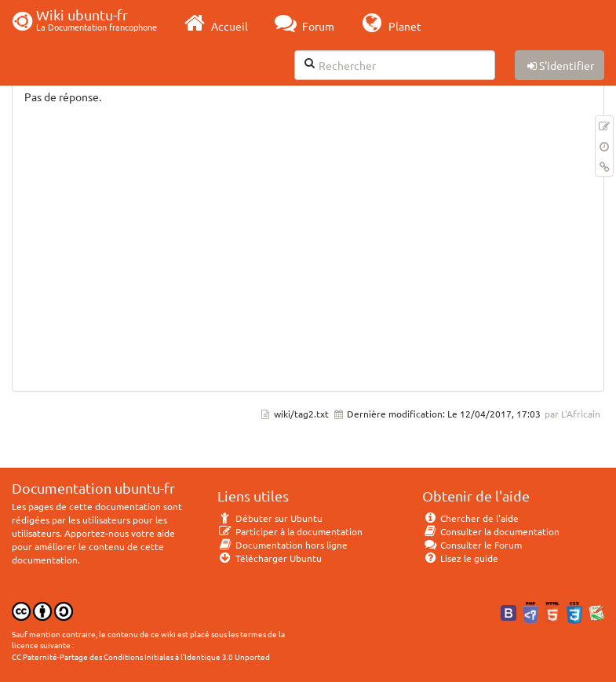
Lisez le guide (460, 558)
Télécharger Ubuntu (270, 558)
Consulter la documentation (491, 531)
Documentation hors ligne (282, 545)
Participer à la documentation (290, 531)
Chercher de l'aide (470, 518)
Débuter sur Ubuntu (270, 518)
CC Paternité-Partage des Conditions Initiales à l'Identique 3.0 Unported (141, 656)
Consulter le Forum (472, 545)
